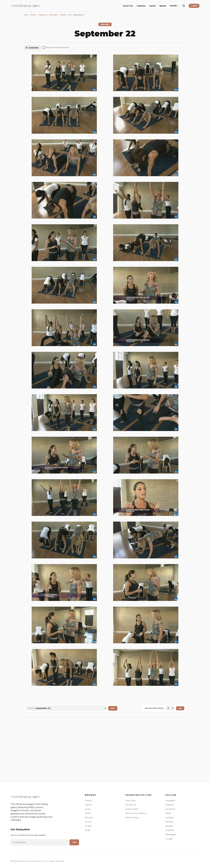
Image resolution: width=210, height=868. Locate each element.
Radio (88, 830)
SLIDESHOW (32, 48)
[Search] (184, 6)
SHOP (153, 6)
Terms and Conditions (136, 813)
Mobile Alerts (132, 809)
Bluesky (169, 826)
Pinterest (170, 830)
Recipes (89, 817)
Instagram (170, 801)
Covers (88, 822)
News (88, 813)
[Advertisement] (105, 748)
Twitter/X (170, 805)
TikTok (168, 813)
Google (169, 839)
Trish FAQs (130, 801)
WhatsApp (170, 834)
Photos (88, 801)
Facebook (170, 809)
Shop (87, 809)
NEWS (163, 6)
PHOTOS (128, 6)
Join (74, 842)
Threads (169, 822)
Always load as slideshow (56, 47)
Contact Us (131, 805)
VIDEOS (141, 6)
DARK (194, 6)
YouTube (170, 817)
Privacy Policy (132, 817)
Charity (88, 826)
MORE (174, 6)
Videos (88, 805)
